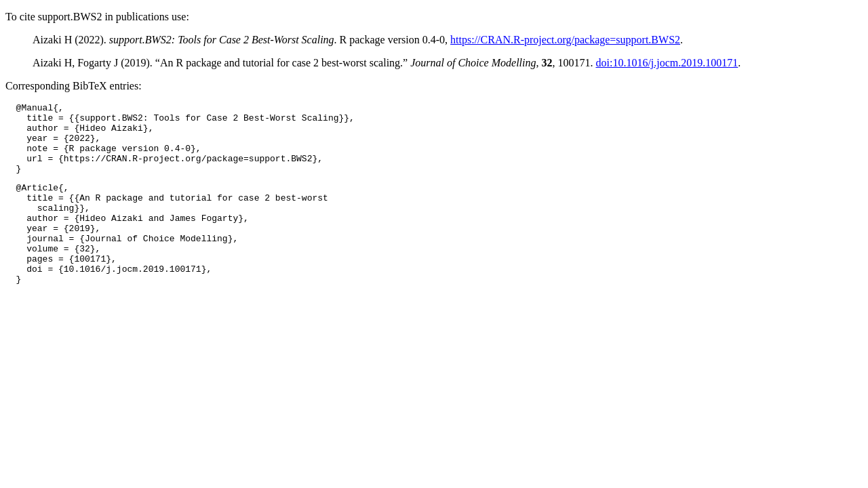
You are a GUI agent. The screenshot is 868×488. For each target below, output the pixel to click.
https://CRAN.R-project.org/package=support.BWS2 (565, 40)
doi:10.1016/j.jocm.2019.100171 (667, 63)
